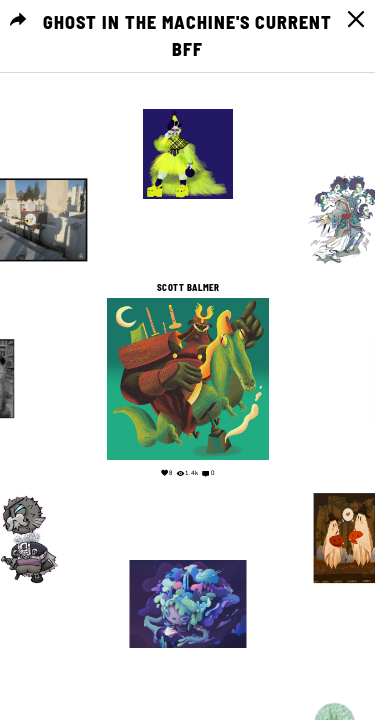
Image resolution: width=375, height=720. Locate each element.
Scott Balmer (188, 288)
